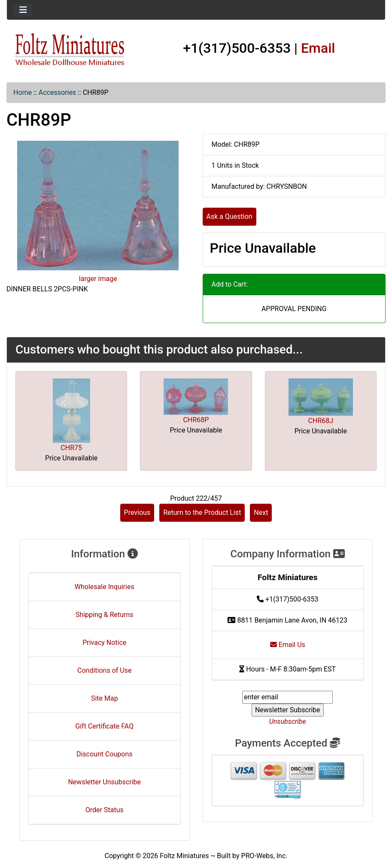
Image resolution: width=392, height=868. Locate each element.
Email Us (288, 645)
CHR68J (321, 421)
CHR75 (71, 448)
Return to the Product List (202, 513)
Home (23, 92)
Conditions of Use (104, 670)
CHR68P (196, 420)
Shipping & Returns (105, 615)
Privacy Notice (104, 643)
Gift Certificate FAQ (104, 726)
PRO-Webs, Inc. (264, 856)
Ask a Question (229, 216)
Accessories (57, 92)
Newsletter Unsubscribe (104, 782)
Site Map (105, 698)
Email (318, 48)
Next (261, 513)
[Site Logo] (70, 50)
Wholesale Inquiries (105, 587)
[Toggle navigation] (23, 10)
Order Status (105, 810)
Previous (137, 513)
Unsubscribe (288, 721)
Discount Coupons (105, 754)
